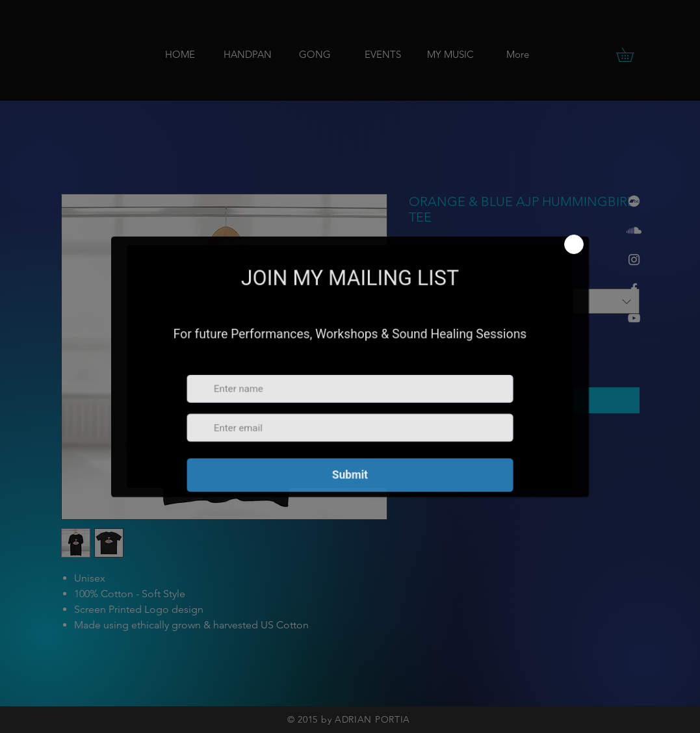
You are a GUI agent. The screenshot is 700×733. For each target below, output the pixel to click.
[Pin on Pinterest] (442, 450)
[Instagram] (634, 260)
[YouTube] (634, 318)
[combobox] (524, 301)
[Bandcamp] (634, 201)
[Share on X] (491, 450)
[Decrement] (419, 354)
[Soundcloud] (634, 230)
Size (420, 277)
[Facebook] (634, 289)
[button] (632, 55)
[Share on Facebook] (417, 450)
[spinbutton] (439, 354)
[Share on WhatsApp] (467, 450)
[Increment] (459, 354)
